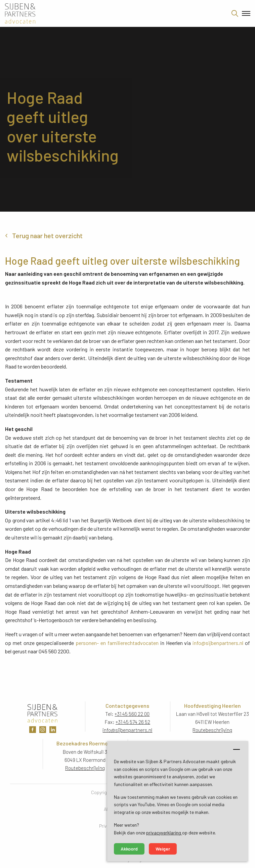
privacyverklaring (164, 833)
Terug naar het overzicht (47, 235)
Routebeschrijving (212, 730)
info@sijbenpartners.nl (218, 643)
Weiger (163, 849)
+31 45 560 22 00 (132, 714)
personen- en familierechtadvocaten (117, 643)
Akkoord (129, 849)
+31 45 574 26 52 (133, 722)
